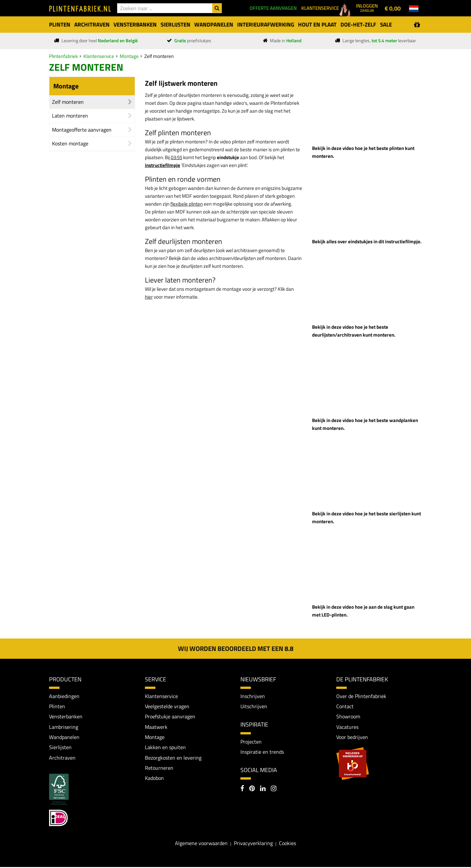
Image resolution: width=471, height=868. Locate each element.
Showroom (348, 717)
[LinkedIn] (263, 790)
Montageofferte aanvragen (82, 130)
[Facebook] (242, 790)
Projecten (251, 742)
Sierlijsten (60, 748)
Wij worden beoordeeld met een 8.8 (236, 648)
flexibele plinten (187, 204)
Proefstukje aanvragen (170, 717)
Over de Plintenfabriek (361, 696)
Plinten (57, 706)
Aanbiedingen (64, 696)
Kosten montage (70, 143)
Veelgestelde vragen (167, 706)
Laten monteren (70, 116)
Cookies (288, 844)
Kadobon (154, 779)
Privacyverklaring (253, 844)
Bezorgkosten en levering (173, 758)
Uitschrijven (254, 706)
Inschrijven (253, 696)
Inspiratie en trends (262, 752)
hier (149, 297)
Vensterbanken (66, 717)
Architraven (62, 758)
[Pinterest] (252, 790)
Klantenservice (99, 56)
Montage (129, 56)
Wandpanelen (64, 737)
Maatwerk (156, 727)
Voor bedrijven (352, 737)
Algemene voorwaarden (201, 844)
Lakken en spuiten (165, 748)
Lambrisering (64, 727)
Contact (345, 706)
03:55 (176, 157)
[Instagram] (274, 790)
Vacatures (347, 727)
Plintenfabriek (63, 56)
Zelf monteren (159, 56)
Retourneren (159, 768)
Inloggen (367, 8)
